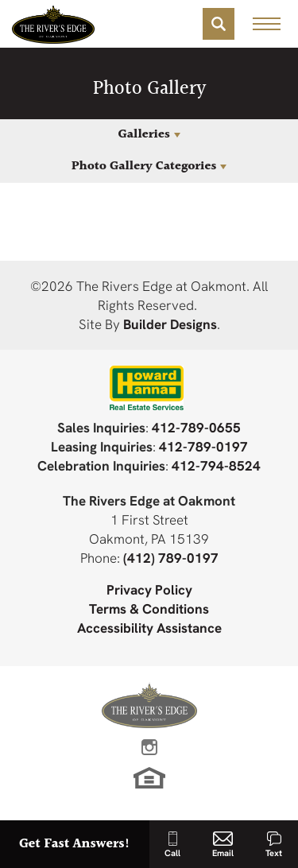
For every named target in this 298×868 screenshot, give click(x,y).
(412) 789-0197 (171, 558)
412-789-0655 (196, 427)
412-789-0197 (203, 446)
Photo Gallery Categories (144, 167)
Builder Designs (170, 324)
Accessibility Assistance (149, 628)
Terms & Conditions (149, 608)
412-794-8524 (216, 465)
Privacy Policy (149, 589)
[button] (219, 24)
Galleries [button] (143, 135)
